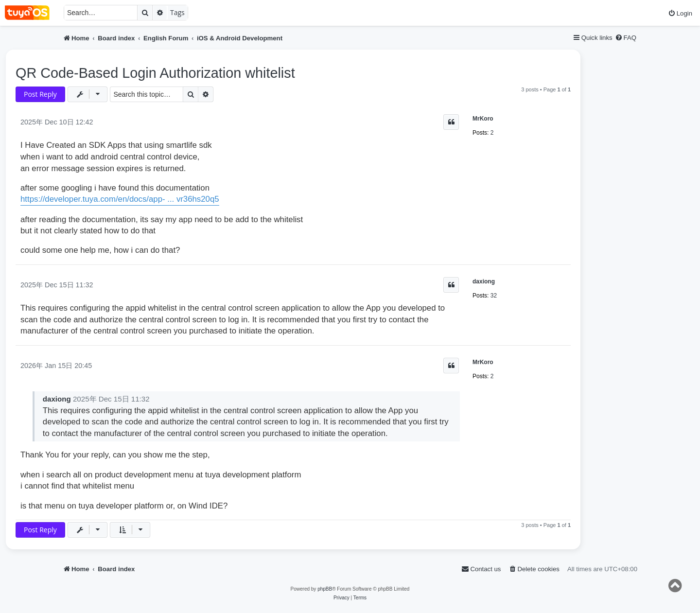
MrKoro (483, 119)
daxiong (484, 281)
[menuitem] (680, 13)
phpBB (325, 589)
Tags (177, 12)
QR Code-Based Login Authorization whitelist (155, 73)
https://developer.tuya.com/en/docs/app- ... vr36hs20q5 (120, 199)
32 (494, 296)
